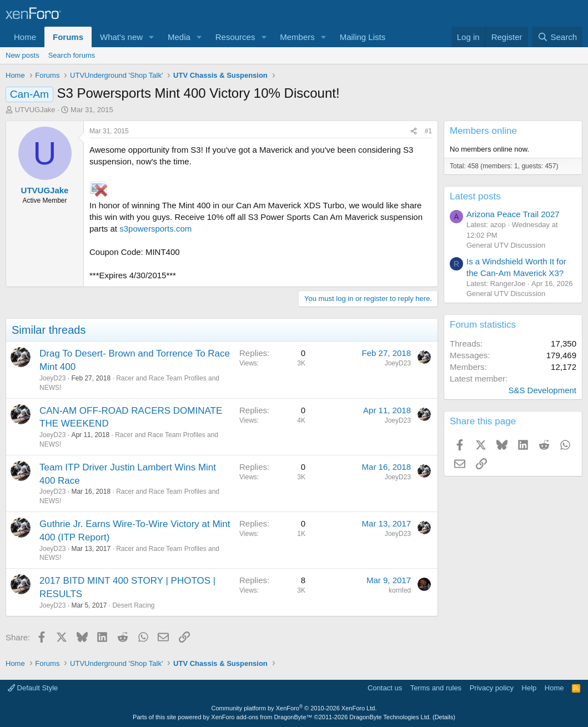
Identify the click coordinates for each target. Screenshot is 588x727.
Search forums (72, 55)
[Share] (414, 131)
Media (179, 37)
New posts (22, 55)
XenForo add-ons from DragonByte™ (262, 717)
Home (25, 37)
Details (444, 717)
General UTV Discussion (506, 245)
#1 (428, 131)
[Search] (557, 37)
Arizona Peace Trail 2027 (513, 214)
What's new (121, 37)
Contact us (385, 688)
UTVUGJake (35, 110)
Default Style (33, 688)
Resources (235, 37)
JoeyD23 (52, 378)
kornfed (400, 590)
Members (297, 37)
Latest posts (475, 196)
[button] (152, 37)
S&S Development (542, 390)
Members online (483, 131)
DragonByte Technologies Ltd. (390, 717)
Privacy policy (492, 688)
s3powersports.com (155, 229)
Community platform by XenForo (294, 708)
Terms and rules (436, 688)
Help (529, 688)
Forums (68, 37)
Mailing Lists (363, 37)
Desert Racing (133, 605)
